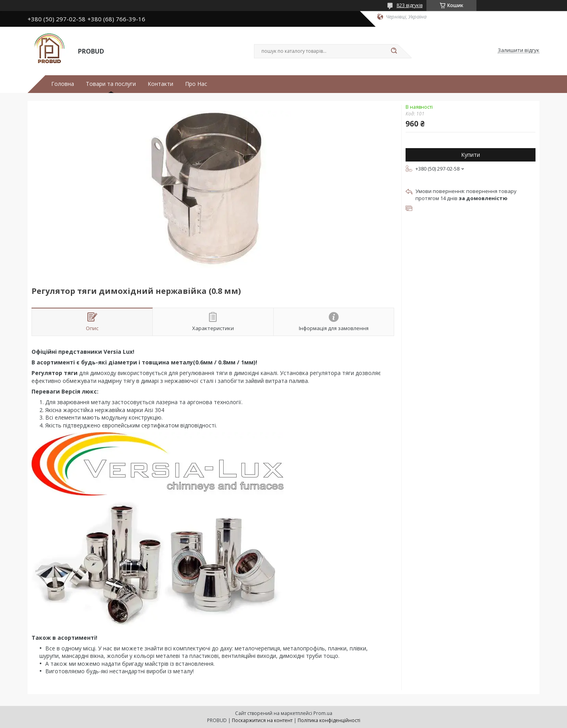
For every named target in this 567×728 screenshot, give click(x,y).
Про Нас (196, 84)
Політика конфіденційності (329, 720)
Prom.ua (323, 713)
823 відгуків (409, 5)
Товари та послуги (111, 84)
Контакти (160, 84)
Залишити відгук (519, 50)
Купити (471, 155)
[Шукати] (394, 51)
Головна (63, 84)
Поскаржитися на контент (262, 720)
